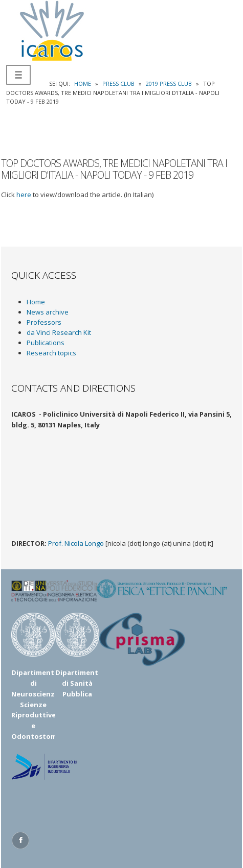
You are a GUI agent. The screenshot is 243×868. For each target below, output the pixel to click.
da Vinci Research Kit (59, 332)
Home (36, 302)
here (24, 195)
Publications (46, 343)
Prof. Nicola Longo (76, 543)
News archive (48, 312)
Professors (44, 322)
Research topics (51, 353)
